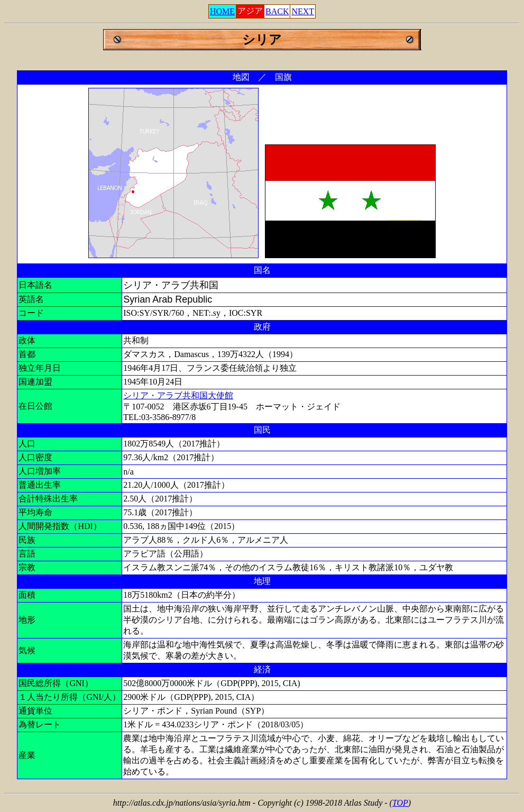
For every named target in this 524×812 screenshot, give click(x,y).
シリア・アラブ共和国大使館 (178, 395)
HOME (222, 11)
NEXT (303, 11)
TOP (400, 803)
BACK (277, 11)
